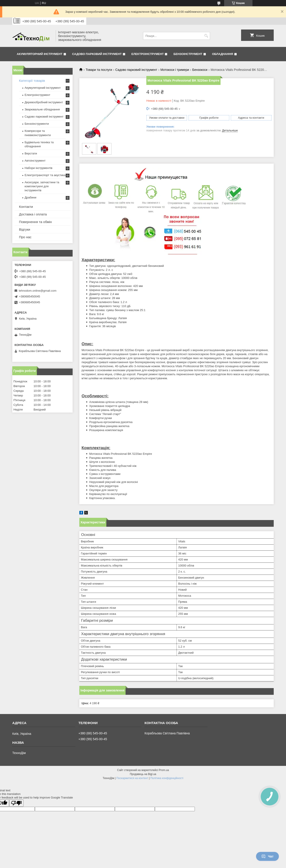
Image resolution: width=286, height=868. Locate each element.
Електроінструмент (148, 54)
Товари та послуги (99, 70)
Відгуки (25, 229)
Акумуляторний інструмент (40, 54)
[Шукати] (206, 36)
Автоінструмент (35, 161)
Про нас (25, 237)
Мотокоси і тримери (175, 70)
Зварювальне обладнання (42, 109)
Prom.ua (164, 770)
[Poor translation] (16, 803)
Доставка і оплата (33, 214)
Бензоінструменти (37, 124)
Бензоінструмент (188, 54)
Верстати (31, 153)
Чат (267, 856)
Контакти (26, 207)
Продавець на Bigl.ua (143, 774)
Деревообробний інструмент (44, 102)
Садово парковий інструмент (97, 54)
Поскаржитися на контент (132, 778)
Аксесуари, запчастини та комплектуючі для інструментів (42, 186)
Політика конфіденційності (167, 778)
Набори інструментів (38, 168)
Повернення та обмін (35, 222)
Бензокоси (200, 70)
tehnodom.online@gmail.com (38, 291)
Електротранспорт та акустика (45, 175)
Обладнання (223, 54)
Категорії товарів (32, 81)
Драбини (30, 197)
